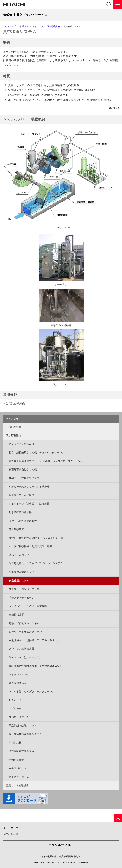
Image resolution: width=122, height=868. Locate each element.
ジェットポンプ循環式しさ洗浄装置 (29, 504)
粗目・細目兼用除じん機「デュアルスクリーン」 (37, 453)
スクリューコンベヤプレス (24, 589)
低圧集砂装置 (16, 529)
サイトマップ (11, 828)
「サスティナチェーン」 (23, 598)
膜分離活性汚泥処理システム (25, 734)
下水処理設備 (53, 26)
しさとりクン (16, 700)
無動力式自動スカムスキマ (24, 623)
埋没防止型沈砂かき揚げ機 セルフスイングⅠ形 (36, 538)
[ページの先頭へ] (118, 818)
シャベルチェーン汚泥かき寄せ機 (28, 606)
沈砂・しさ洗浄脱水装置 (23, 521)
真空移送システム (20, 32)
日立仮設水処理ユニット (23, 726)
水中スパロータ (18, 768)
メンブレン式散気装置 (21, 649)
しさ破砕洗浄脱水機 (20, 512)
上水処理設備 (13, 427)
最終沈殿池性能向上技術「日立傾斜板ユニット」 (37, 666)
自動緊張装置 (16, 615)
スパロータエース (19, 717)
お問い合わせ (11, 834)
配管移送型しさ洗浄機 (21, 495)
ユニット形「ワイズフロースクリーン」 (32, 691)
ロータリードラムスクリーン (25, 632)
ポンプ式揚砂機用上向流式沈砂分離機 (30, 546)
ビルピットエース (19, 777)
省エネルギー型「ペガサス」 (25, 657)
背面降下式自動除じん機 (23, 470)
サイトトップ (9, 26)
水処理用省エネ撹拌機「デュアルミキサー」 (34, 640)
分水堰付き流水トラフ (21, 572)
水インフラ (38, 26)
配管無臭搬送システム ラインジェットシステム (36, 563)
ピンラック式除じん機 (21, 444)
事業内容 (24, 26)
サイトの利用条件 (48, 856)
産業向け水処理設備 (17, 785)
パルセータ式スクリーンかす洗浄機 (29, 487)
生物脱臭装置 (16, 760)
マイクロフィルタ (19, 674)
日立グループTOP (61, 845)
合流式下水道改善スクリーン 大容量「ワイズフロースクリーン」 (46, 461)
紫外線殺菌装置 (18, 683)
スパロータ (15, 708)
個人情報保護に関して (70, 856)
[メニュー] (118, 4)
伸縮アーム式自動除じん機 (24, 478)
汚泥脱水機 (15, 743)
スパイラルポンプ (19, 555)
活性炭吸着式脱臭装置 (21, 751)
